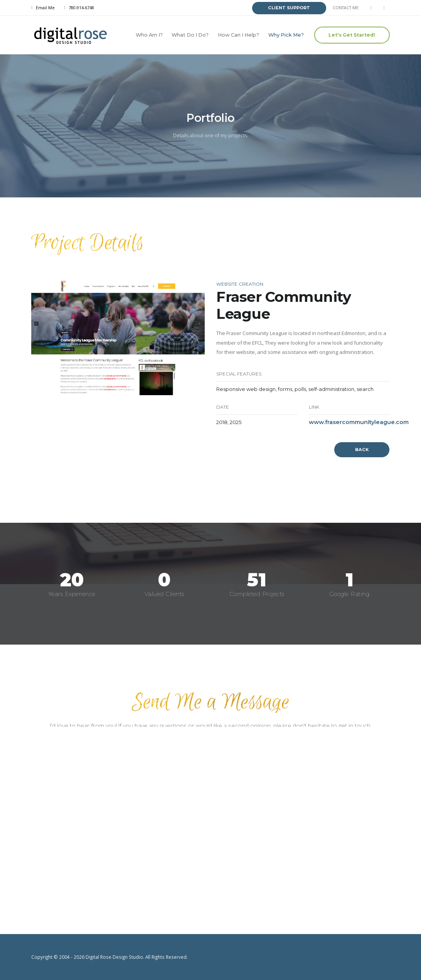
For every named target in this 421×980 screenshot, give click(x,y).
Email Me (45, 8)
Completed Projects (257, 594)
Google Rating (349, 594)
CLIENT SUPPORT (289, 8)
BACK (362, 450)
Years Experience (72, 594)
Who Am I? (149, 35)
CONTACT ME (346, 8)
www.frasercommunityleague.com (359, 422)
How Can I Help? (238, 35)
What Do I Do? (190, 35)
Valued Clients (164, 594)
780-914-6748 (81, 8)
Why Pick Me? (286, 35)
